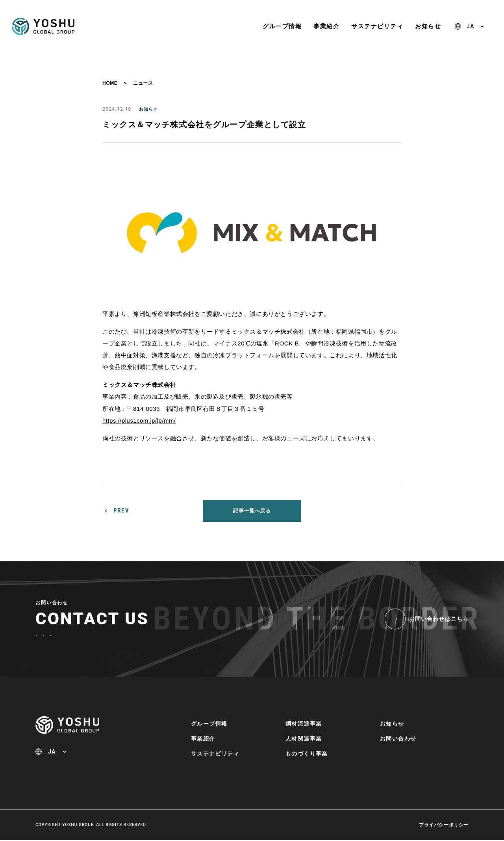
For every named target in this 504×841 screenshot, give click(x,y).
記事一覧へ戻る (252, 511)
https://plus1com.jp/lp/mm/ (140, 420)
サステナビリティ (377, 26)
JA (471, 26)
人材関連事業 (304, 739)
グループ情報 (282, 26)
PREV (121, 511)
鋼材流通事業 (304, 724)
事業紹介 (326, 26)
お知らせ (428, 26)
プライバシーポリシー (444, 826)
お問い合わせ (398, 739)
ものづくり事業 (307, 754)
